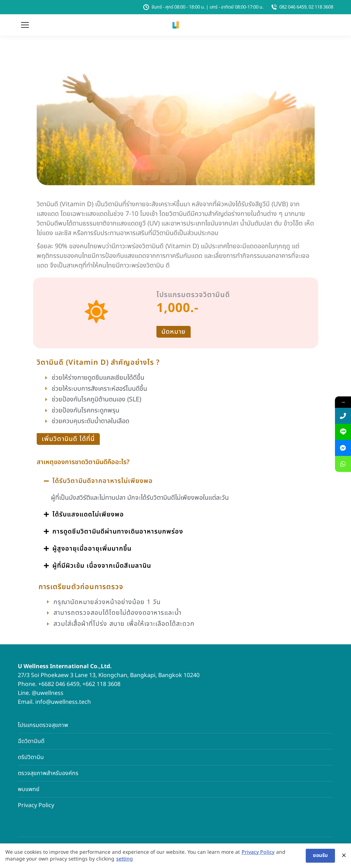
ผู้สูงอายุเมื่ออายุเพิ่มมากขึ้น (92, 549)
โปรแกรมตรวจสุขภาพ (43, 725)
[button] (176, 481)
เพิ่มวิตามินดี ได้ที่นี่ (68, 439)
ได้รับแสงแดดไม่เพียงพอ (88, 514)
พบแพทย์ (29, 789)
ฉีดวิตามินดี (31, 741)
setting (125, 859)
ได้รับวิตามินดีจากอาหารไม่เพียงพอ (103, 481)
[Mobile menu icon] (25, 25)
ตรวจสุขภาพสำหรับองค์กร (48, 773)
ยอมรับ (320, 856)
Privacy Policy (36, 805)
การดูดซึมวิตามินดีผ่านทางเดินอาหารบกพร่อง (118, 532)
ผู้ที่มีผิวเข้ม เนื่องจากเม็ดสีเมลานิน (102, 566)
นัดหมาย (174, 332)
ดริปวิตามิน (31, 757)
